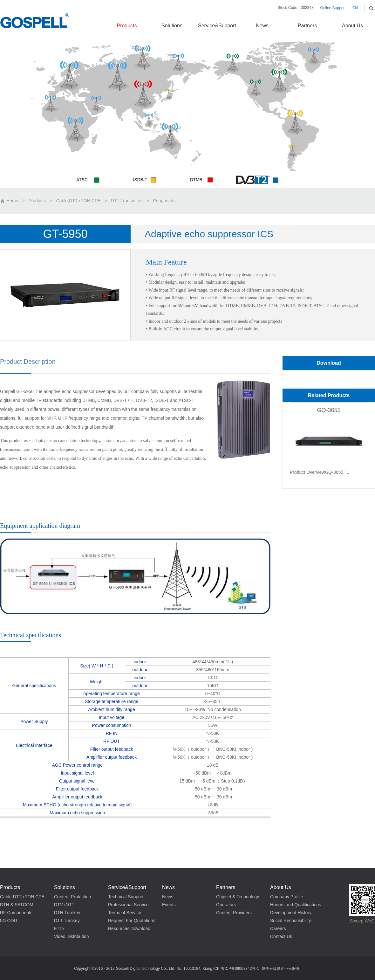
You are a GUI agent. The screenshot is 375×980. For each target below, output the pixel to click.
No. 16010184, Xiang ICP (198, 969)
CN (355, 8)
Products (37, 201)
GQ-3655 (329, 410)
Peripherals (164, 201)
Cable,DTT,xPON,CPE (78, 201)
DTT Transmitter (127, 201)
